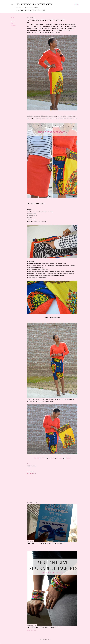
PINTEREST (67, 458)
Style (30, 10)
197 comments (34, 546)
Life (39, 10)
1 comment (33, 630)
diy (12, 23)
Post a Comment (32, 473)
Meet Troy (24, 10)
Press (43, 10)
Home (18, 10)
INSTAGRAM (59, 458)
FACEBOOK (37, 458)
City (36, 10)
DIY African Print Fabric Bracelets (44, 627)
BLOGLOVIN (51, 458)
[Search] (77, 4)
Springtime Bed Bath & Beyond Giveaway (46, 543)
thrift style (14, 25)
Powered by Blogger (45, 639)
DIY (33, 10)
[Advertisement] (52, 488)
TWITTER (44, 458)
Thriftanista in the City (34, 4)
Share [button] (13, 17)
